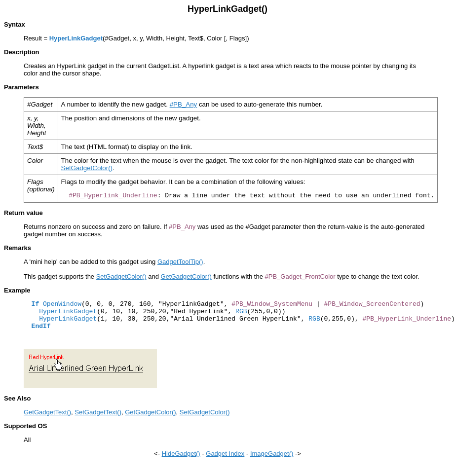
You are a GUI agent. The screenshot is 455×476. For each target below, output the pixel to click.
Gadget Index (225, 454)
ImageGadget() (272, 454)
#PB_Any (184, 104)
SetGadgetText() (98, 412)
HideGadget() (181, 454)
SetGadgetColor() (87, 168)
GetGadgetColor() (186, 276)
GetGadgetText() (47, 412)
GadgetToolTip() (180, 262)
